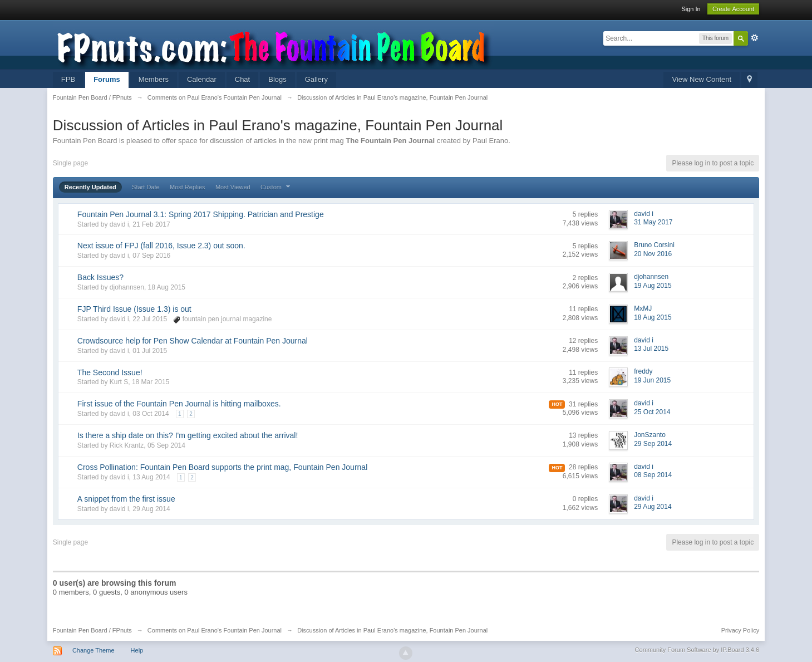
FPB (68, 79)
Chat (242, 79)
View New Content (702, 79)
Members (154, 79)
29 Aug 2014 (653, 507)
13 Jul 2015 (651, 349)
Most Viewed (233, 187)
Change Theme (93, 650)
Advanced (755, 38)
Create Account (733, 9)
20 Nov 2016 (653, 254)
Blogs (277, 79)
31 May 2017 (653, 222)
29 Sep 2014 (653, 444)
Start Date (146, 187)
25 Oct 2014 (652, 412)
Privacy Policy (740, 630)
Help (137, 650)
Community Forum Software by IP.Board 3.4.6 (697, 650)
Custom (277, 187)
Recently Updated (90, 187)
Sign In (691, 9)
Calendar (202, 79)
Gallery (316, 79)
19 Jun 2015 (652, 380)
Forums (107, 79)
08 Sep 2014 (653, 475)
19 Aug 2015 (653, 286)
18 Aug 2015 (653, 317)
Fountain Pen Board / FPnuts (92, 630)
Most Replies (188, 187)
